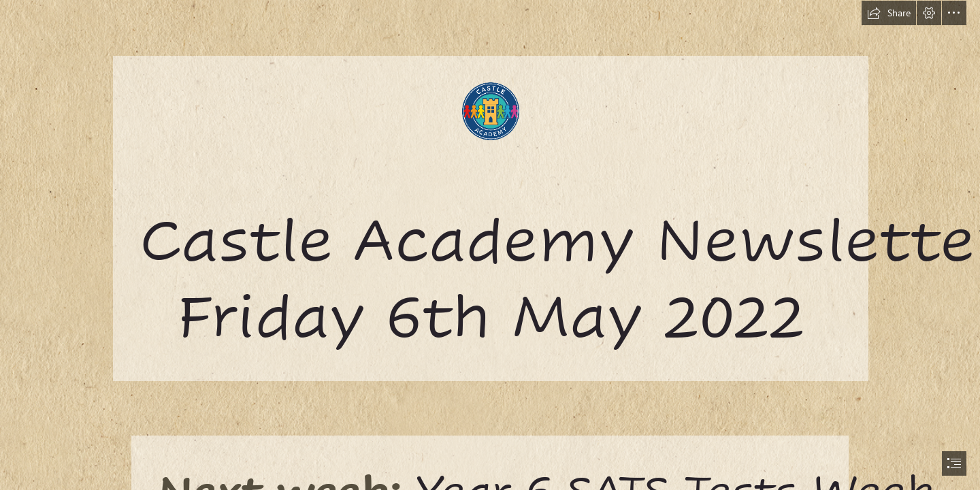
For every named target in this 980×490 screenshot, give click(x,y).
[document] (490, 245)
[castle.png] (490, 190)
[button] (889, 13)
